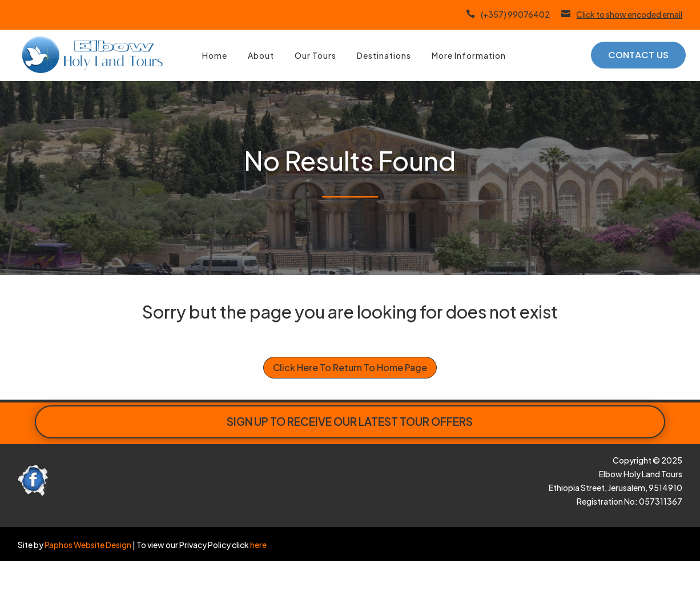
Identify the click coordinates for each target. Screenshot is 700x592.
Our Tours (315, 55)
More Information (469, 55)
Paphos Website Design (88, 545)
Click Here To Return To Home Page (350, 367)
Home (215, 55)
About (261, 55)
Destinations (384, 55)
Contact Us (638, 55)
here (258, 545)
